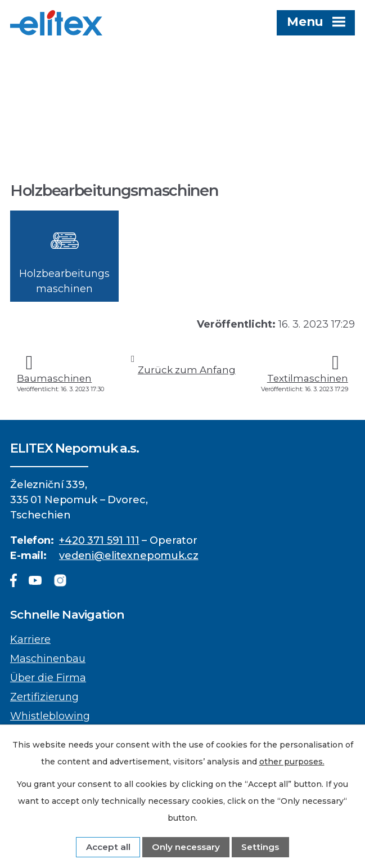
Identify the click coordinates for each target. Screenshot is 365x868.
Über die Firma (48, 678)
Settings (260, 847)
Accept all (108, 847)
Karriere (30, 639)
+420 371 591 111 (99, 540)
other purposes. (292, 762)
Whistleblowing (50, 716)
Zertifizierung (44, 697)
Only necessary (186, 847)
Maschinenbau (48, 659)
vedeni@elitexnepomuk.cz (129, 556)
